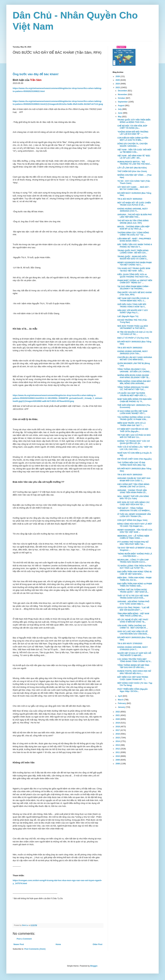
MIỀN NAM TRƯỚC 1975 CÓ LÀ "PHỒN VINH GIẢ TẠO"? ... (132, 424)
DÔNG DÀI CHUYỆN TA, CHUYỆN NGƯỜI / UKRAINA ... (132, 145)
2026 (118, 76)
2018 (118, 727)
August (121, 106)
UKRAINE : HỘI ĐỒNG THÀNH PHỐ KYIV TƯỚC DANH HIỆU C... (133, 603)
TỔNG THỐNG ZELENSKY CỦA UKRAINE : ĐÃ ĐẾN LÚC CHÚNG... (134, 370)
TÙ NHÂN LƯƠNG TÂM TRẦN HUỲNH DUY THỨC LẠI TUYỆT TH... (134, 567)
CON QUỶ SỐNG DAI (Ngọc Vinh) (132, 520)
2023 (118, 88)
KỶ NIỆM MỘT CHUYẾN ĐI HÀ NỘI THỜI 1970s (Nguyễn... (133, 430)
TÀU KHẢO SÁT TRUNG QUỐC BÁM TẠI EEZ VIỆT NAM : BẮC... (134, 270)
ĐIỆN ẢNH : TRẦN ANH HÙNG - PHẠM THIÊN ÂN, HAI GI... (134, 579)
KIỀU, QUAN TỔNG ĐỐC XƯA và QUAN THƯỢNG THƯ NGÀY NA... (134, 276)
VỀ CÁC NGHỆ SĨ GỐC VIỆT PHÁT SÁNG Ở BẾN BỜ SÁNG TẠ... (133, 621)
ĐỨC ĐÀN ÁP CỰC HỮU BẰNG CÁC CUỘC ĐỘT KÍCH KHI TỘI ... (134, 503)
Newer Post (19, 944)
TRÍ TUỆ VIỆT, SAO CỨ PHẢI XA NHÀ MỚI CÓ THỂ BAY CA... (134, 436)
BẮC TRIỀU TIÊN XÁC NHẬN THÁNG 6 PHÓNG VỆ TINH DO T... (135, 246)
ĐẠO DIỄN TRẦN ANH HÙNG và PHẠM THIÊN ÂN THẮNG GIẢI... (135, 585)
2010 (118, 756)
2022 (118, 712)
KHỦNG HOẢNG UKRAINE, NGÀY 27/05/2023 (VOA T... (133, 648)
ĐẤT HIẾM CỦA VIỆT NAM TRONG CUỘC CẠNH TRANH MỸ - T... (133, 678)
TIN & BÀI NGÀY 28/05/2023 (130, 475)
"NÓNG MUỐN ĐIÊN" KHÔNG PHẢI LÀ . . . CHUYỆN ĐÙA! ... (135, 555)
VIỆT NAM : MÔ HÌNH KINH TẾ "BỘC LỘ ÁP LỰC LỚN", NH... (134, 157)
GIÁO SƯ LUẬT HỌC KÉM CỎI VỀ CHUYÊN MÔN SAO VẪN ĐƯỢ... (133, 633)
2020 (118, 719)
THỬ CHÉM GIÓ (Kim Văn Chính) (132, 171)
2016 (118, 734)
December (123, 91)
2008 (118, 764)
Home (58, 944)
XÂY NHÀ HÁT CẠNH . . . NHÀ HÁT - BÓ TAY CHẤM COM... (134, 188)
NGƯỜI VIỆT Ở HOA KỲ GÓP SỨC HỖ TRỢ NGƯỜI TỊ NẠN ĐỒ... (134, 654)
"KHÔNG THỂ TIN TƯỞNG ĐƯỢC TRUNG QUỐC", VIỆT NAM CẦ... (133, 591)
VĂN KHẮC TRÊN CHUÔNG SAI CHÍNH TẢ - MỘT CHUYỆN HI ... (133, 627)
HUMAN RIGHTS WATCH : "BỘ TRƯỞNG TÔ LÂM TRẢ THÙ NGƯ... (134, 163)
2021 (118, 715)
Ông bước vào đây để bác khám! (36, 74)
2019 (118, 723)
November (123, 94)
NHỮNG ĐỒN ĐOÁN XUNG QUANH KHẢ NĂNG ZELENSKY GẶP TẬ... (134, 376)
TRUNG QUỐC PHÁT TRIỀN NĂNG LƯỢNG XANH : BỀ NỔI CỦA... (133, 252)
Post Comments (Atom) (35, 949)
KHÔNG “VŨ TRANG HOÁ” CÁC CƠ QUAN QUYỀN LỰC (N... (134, 442)
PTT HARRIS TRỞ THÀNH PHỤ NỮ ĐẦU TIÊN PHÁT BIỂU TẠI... (133, 543)
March (121, 700)
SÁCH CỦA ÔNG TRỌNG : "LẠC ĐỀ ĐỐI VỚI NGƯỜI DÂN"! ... (133, 609)
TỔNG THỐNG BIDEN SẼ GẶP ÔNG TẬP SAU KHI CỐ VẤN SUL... (133, 666)
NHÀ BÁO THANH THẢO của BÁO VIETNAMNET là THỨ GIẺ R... (133, 327)
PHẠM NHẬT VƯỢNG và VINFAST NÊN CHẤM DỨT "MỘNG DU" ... (135, 282)
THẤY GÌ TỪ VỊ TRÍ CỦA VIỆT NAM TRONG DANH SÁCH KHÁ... (133, 597)
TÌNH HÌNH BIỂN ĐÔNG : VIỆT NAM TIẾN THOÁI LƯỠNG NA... (133, 615)
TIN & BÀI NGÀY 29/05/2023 (130, 348)
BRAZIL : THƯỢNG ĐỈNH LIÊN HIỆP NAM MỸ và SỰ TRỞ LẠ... (133, 228)
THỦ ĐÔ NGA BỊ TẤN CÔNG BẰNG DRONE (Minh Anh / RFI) (133, 222)
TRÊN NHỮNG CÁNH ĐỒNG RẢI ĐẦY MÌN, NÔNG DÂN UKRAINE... (134, 382)
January (122, 707)
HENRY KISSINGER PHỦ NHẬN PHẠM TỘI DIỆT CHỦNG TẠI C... (135, 264)
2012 (118, 749)
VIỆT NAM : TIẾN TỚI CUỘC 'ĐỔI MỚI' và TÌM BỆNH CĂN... (134, 151)
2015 (118, 738)
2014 (118, 741)
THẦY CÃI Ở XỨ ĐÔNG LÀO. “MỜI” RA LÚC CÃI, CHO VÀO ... (135, 448)
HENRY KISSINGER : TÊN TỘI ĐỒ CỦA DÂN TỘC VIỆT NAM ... (135, 531)
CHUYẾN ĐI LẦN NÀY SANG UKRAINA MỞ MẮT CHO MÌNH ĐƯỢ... (135, 358)
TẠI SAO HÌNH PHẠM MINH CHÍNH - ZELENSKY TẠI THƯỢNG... (133, 288)
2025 (118, 80)
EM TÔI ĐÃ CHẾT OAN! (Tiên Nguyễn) (134, 459)
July (120, 109)
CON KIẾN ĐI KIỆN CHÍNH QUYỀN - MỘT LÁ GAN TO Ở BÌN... (133, 139)
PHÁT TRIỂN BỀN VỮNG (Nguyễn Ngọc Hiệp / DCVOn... (133, 690)
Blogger (94, 966)
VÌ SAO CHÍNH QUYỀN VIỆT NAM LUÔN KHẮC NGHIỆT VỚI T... (132, 412)
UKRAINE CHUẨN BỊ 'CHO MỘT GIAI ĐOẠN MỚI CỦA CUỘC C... (134, 479)
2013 (118, 745)
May (120, 117)
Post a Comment (24, 939)
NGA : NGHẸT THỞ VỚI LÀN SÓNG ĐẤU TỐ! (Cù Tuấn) (133, 497)
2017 (118, 730)
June (120, 113)
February (122, 703)
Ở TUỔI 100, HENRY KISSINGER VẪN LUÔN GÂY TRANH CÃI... (134, 515)
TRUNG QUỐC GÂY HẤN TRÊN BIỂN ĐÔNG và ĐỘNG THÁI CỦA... (134, 121)
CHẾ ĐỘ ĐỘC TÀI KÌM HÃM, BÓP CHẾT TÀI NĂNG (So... (132, 127)
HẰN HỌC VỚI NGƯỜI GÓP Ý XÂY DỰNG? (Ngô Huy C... (133, 311)
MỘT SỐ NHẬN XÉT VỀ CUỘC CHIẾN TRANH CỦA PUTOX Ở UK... (134, 204)
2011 (118, 752)
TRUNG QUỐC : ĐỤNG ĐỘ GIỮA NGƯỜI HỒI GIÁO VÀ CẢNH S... (133, 258)
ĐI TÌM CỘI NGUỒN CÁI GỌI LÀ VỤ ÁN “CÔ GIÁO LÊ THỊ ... (135, 333)
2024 (118, 84)
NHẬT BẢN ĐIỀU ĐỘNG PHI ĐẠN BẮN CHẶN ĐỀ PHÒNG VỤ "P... (134, 400)
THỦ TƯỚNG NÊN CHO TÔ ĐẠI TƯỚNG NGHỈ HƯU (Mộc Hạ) (131, 464)
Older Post (97, 944)
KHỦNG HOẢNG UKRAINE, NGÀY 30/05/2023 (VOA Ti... (133, 210)
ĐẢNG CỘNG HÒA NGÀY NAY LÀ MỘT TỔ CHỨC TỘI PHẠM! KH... (135, 525)
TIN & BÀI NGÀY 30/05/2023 (130, 199)
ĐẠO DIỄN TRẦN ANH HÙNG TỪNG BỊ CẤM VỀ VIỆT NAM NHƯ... (135, 573)
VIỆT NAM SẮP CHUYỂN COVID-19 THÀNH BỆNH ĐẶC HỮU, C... (133, 299)
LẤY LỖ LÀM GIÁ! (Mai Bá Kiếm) (132, 168)
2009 (118, 760)
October (122, 98)
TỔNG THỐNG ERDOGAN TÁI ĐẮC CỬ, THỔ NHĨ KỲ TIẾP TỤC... (133, 388)
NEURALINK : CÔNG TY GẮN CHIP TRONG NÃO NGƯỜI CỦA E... (133, 561)
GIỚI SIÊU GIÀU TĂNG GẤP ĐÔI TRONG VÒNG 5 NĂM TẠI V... (132, 305)
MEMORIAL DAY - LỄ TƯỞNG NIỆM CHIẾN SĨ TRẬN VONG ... (133, 537)
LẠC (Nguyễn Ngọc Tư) (128, 316)
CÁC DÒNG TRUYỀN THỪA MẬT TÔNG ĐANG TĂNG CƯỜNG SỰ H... (135, 660)
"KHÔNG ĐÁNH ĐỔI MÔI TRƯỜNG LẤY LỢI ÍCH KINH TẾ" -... (133, 133)
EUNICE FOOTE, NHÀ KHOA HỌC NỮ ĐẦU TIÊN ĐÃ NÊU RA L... (134, 672)
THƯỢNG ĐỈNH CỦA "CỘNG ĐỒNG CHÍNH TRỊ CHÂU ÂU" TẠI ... (133, 234)
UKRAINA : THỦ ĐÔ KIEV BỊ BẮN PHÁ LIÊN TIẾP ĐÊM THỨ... (135, 216)
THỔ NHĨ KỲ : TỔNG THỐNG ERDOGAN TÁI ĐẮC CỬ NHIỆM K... (134, 509)
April (120, 696)
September (123, 102)
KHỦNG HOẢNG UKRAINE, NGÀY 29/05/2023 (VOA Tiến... (133, 352)
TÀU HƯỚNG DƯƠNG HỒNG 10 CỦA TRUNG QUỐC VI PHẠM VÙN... (134, 418)
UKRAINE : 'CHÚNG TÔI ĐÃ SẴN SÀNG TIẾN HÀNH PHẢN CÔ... (132, 491)
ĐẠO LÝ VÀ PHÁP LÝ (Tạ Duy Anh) (133, 338)
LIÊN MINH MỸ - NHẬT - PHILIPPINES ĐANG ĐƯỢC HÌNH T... (134, 240)
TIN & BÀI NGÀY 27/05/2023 (130, 644)
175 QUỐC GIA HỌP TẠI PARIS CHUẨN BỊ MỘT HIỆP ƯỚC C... (132, 394)
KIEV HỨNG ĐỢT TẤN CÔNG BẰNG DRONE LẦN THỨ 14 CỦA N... (133, 485)
